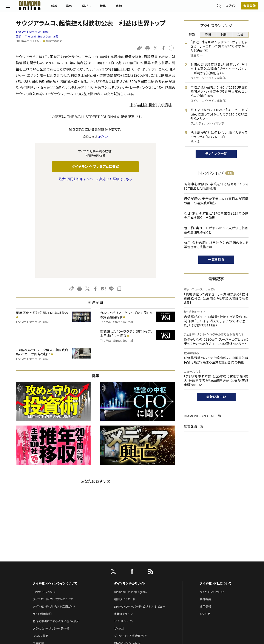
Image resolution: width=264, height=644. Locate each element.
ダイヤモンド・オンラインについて (55, 493)
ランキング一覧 (216, 154)
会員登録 (240, 8)
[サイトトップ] (36, 7)
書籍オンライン (123, 523)
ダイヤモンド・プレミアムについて (53, 509)
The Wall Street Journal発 (42, 37)
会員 (240, 35)
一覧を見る (216, 260)
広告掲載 (38, 553)
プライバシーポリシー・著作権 (51, 538)
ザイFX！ (119, 538)
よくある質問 (40, 545)
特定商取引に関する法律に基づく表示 (56, 531)
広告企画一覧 (194, 426)
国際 (19, 37)
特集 (113, 8)
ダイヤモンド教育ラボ (127, 582)
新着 (64, 8)
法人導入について (44, 567)
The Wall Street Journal (32, 32)
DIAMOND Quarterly (127, 553)
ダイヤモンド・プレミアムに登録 (95, 167)
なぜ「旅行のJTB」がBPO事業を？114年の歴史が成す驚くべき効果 (216, 216)
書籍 (129, 8)
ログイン (221, 7)
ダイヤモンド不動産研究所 (130, 545)
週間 (224, 35)
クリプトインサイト (125, 575)
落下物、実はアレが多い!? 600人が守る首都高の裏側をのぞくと (216, 230)
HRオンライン (123, 567)
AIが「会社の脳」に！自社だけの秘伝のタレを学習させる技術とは (216, 245)
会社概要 (205, 509)
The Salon (121, 560)
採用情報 (205, 516)
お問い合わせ (41, 560)
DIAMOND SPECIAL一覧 (203, 416)
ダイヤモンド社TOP (212, 501)
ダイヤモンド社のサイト (130, 493)
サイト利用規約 (42, 523)
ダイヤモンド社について (215, 493)
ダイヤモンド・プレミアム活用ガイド (54, 516)
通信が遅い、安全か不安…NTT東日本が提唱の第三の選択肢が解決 (216, 201)
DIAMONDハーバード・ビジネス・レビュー (140, 516)
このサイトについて (44, 501)
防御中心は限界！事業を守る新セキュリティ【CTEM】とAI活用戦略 (216, 186)
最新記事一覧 (216, 397)
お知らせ (205, 523)
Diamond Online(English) (130, 501)
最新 (192, 35)
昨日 (208, 35)
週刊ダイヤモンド (125, 509)
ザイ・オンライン (124, 531)
